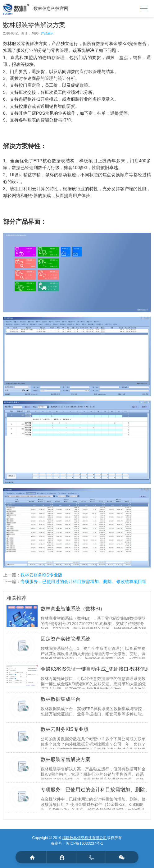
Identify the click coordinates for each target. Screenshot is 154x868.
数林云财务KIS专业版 (41, 575)
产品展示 (47, 33)
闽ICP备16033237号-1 (84, 843)
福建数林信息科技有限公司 (84, 838)
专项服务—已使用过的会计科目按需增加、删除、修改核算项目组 (84, 581)
